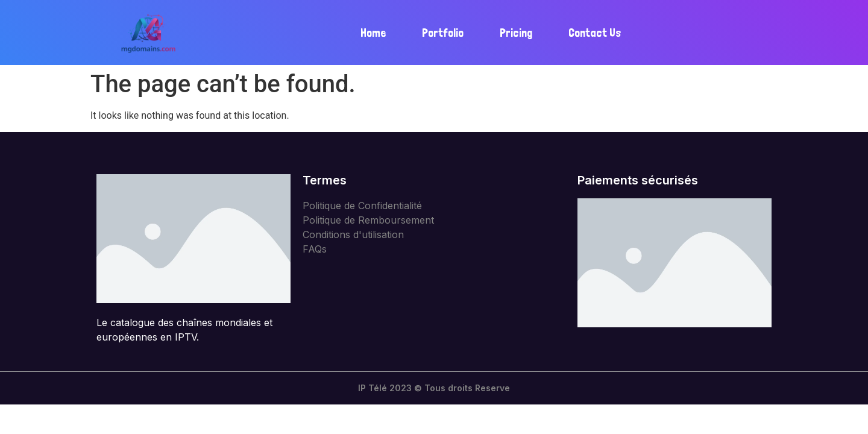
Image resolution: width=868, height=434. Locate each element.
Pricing (516, 33)
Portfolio (443, 33)
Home (373, 33)
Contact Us (595, 33)
